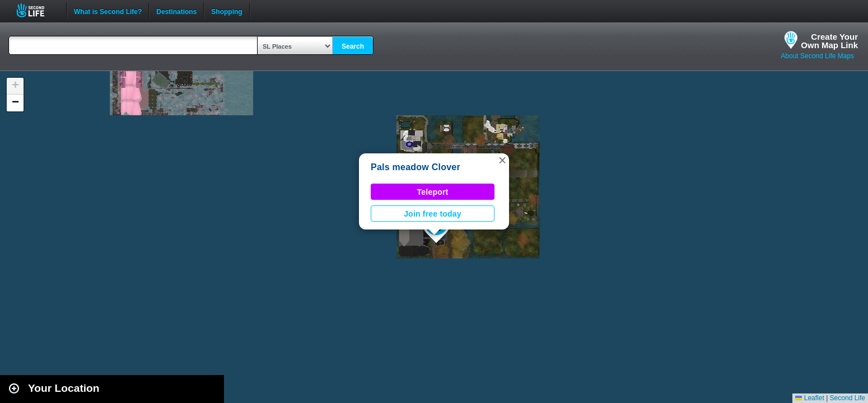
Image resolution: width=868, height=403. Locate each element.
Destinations (176, 11)
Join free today (433, 214)
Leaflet (809, 398)
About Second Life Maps (817, 56)
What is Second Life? (108, 11)
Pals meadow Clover (416, 167)
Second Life (37, 10)
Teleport (433, 192)
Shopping (227, 11)
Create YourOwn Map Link (829, 41)
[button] (502, 160)
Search (353, 46)
